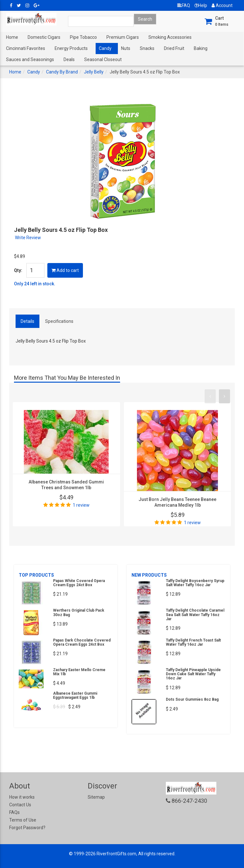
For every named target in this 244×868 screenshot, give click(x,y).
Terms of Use (23, 820)
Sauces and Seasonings (30, 59)
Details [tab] (27, 321)
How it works (22, 797)
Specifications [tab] (59, 321)
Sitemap (96, 797)
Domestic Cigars (44, 37)
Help (201, 5)
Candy (105, 48)
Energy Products (71, 48)
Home (12, 37)
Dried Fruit (174, 48)
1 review (81, 505)
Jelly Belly (94, 72)
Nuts (126, 48)
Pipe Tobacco (83, 37)
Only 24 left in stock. (35, 284)
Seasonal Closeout (103, 59)
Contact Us (20, 805)
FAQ (184, 5)
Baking (201, 48)
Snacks (147, 48)
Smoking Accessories (170, 37)
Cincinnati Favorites (26, 48)
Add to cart (65, 270)
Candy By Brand (62, 72)
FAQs (14, 812)
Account (222, 5)
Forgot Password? (27, 828)
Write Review (28, 238)
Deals (69, 59)
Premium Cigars (123, 37)
